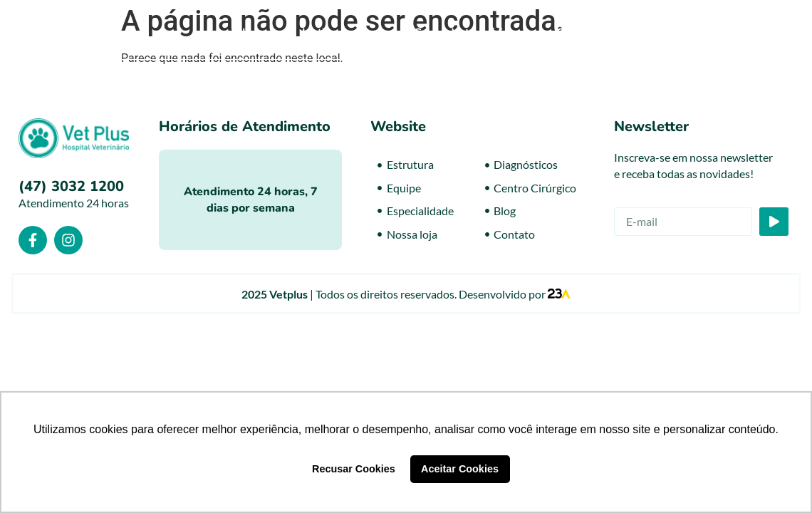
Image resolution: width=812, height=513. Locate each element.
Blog (701, 33)
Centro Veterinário (471, 33)
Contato (763, 33)
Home (258, 33)
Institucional (344, 33)
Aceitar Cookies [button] (460, 469)
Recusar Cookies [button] (354, 469)
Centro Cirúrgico (608, 33)
